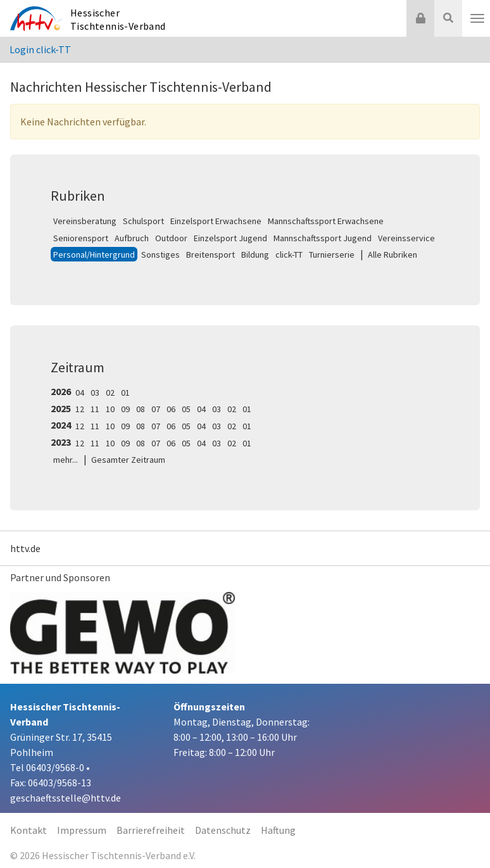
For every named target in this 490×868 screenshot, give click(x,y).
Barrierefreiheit (151, 830)
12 (80, 409)
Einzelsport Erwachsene (216, 221)
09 (125, 409)
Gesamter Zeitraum (128, 460)
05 (186, 409)
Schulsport (143, 221)
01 (125, 393)
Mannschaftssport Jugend (323, 238)
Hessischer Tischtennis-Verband (118, 19)
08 (141, 409)
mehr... (66, 460)
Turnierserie (332, 255)
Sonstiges (160, 255)
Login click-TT (40, 49)
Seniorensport (81, 238)
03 (95, 393)
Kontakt (28, 830)
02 (110, 393)
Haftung (278, 830)
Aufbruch (132, 238)
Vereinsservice (406, 238)
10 (110, 409)
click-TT (289, 255)
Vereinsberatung (85, 221)
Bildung (255, 255)
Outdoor (171, 238)
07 (156, 409)
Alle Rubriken (393, 255)
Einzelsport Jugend (230, 238)
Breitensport (210, 255)
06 (171, 409)
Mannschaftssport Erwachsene (326, 221)
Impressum (82, 830)
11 (95, 409)
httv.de (25, 548)
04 (80, 393)
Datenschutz (223, 830)
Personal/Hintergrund (94, 255)
